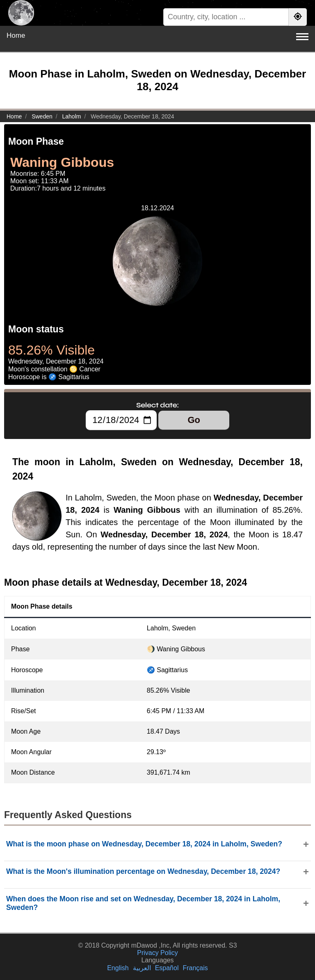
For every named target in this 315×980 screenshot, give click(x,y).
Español (167, 968)
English (118, 968)
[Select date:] (121, 420)
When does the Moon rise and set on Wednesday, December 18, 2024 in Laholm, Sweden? (143, 903)
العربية (142, 968)
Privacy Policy (157, 953)
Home (16, 35)
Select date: (157, 405)
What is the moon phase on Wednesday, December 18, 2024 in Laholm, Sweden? (144, 844)
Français (195, 968)
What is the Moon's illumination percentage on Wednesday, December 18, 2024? (143, 871)
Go (194, 420)
